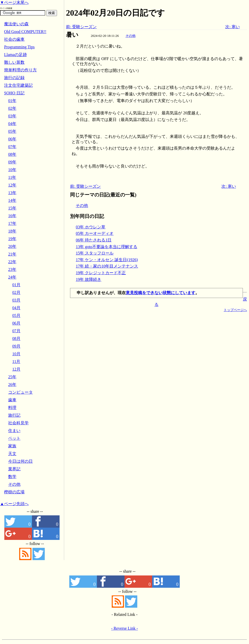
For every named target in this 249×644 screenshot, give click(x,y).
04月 (16, 308)
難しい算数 (14, 62)
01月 (16, 285)
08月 (16, 338)
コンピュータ (20, 392)
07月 (16, 331)
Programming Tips (19, 47)
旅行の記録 (14, 78)
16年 (12, 216)
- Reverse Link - (124, 628)
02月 (16, 292)
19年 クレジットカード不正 (101, 273)
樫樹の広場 (14, 492)
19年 (12, 239)
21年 (12, 254)
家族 (12, 446)
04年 (12, 124)
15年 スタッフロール (95, 253)
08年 (12, 154)
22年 (12, 262)
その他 (131, 36)
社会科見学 (18, 423)
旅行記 (14, 415)
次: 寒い (232, 27)
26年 (12, 385)
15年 (12, 208)
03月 (16, 300)
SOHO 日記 (14, 93)
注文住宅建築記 (18, 85)
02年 (12, 108)
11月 (16, 362)
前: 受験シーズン (81, 27)
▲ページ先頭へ (14, 504)
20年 (12, 246)
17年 (12, 223)
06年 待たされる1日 (94, 240)
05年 (12, 131)
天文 (12, 454)
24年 (12, 277)
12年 (12, 185)
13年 (12, 193)
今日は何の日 (20, 461)
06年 (12, 139)
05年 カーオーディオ (95, 233)
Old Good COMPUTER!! (25, 32)
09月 (16, 346)
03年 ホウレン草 (90, 227)
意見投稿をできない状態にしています (161, 293)
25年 (12, 377)
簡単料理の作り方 (20, 70)
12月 (16, 369)
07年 (12, 147)
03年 (12, 116)
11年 (12, 177)
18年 (12, 231)
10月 (16, 354)
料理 (12, 408)
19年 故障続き (88, 279)
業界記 (14, 469)
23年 (12, 269)
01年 (12, 101)
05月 (16, 315)
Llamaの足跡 (15, 55)
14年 (12, 200)
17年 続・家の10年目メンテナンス (107, 266)
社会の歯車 (14, 39)
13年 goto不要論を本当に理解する (106, 247)
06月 (16, 323)
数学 (12, 477)
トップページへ (235, 310)
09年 (12, 162)
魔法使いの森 (16, 24)
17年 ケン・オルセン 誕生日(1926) (107, 260)
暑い (72, 35)
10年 (12, 170)
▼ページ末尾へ (14, 2)
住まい (14, 431)
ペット (14, 438)
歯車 (12, 400)
